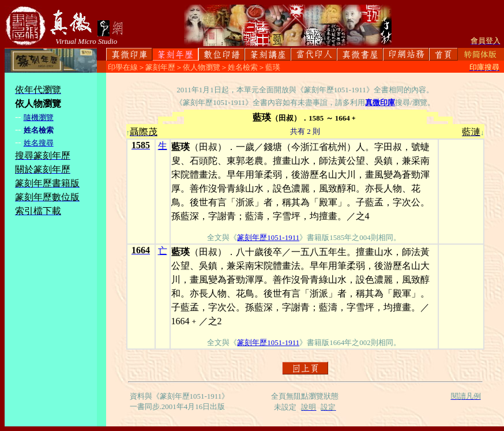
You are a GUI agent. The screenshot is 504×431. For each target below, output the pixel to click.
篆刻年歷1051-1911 (268, 237)
